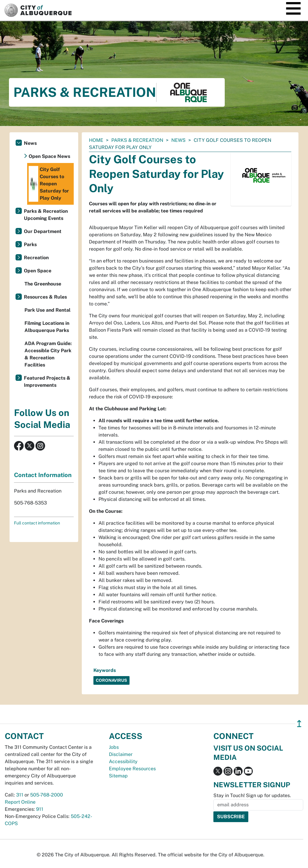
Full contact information (37, 523)
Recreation (36, 258)
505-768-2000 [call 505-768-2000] (47, 795)
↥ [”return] (299, 724)
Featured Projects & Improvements (47, 382)
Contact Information (43, 475)
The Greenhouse (43, 284)
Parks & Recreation (137, 140)
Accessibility (123, 761)
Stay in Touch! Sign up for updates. (252, 795)
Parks (30, 244)
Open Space (38, 271)
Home (96, 140)
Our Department (43, 231)
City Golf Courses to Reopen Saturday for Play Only (49, 184)
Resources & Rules (45, 297)
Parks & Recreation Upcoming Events (46, 215)
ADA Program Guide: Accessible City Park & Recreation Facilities (48, 354)
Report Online (20, 802)
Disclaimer (121, 754)
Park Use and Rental (47, 310)
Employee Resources (132, 769)
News (178, 140)
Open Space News (49, 156)
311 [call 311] (20, 795)
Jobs (114, 747)
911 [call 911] (40, 809)
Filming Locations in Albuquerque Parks (47, 327)
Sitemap (118, 776)
